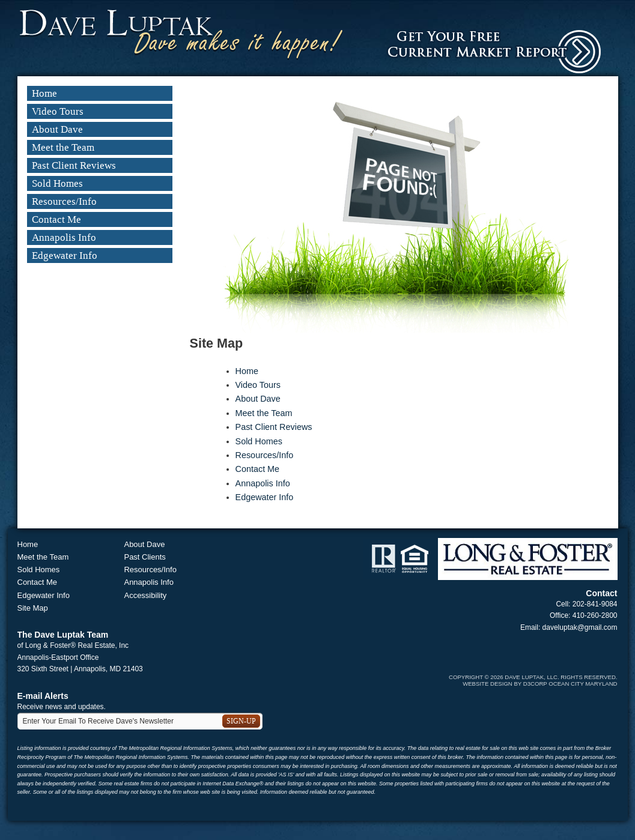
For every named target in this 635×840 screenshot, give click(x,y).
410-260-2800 (595, 615)
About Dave (57, 129)
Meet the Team (63, 147)
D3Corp (535, 684)
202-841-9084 (595, 604)
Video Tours (58, 111)
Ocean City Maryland (583, 684)
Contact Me (56, 219)
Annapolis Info (64, 237)
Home (44, 93)
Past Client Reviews (74, 165)
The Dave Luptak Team (63, 635)
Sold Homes (57, 183)
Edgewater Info (65, 255)
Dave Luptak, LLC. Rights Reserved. (561, 677)
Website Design (488, 684)
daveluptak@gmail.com (580, 627)
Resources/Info (64, 201)
